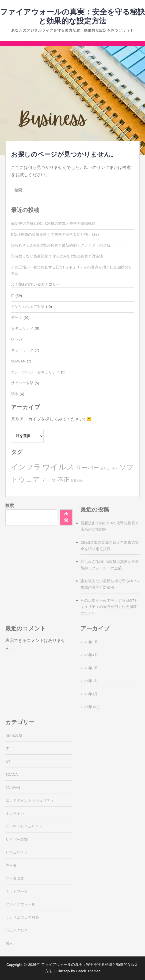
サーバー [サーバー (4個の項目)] (87, 468)
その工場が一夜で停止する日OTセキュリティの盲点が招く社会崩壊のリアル (109, 607)
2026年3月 (89, 668)
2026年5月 (89, 642)
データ (17, 318)
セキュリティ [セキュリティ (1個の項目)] (109, 469)
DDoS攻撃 (14, 736)
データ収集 (15, 879)
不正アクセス (17, 930)
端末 (15, 394)
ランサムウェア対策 (28, 307)
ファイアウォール (20, 905)
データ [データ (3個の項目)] (48, 480)
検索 (10, 506)
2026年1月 (89, 694)
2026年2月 (89, 681)
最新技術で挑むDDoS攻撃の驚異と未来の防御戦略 (53, 224)
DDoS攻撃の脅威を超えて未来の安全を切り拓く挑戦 (55, 235)
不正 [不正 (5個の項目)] (63, 480)
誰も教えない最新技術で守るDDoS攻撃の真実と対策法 (57, 256)
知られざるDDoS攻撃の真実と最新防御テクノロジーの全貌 (61, 245)
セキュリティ (22, 328)
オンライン (15, 814)
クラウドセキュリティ (24, 827)
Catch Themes (88, 971)
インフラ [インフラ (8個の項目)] (26, 468)
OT (14, 339)
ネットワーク (22, 350)
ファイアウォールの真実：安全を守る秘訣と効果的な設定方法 (72, 17)
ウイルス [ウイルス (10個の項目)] (58, 467)
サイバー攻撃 (22, 383)
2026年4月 (89, 655)
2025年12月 (90, 707)
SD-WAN (18, 361)
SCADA (12, 775)
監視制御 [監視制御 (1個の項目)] (77, 481)
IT (13, 296)
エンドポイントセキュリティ (35, 372)
